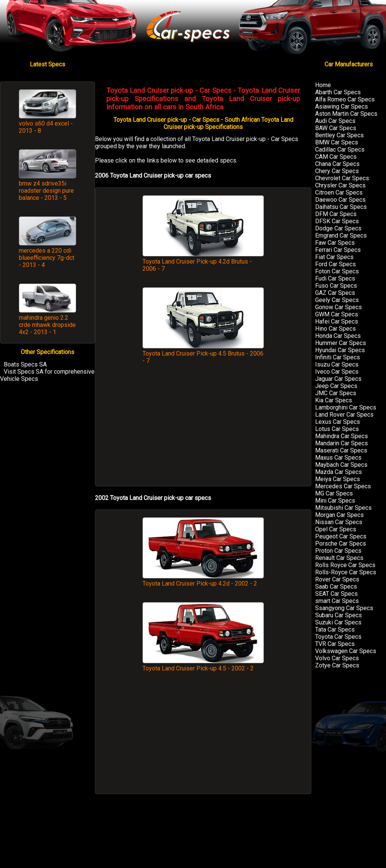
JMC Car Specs (336, 393)
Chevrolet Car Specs (342, 178)
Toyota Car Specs (338, 637)
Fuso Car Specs (336, 286)
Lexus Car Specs (338, 422)
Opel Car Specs (336, 529)
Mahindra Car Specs (342, 436)
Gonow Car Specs (339, 307)
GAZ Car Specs (335, 293)
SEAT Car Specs (336, 594)
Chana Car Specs (337, 164)
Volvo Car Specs (337, 658)
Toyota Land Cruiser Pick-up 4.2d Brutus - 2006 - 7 (203, 261)
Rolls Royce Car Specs (345, 565)
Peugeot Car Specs (341, 536)
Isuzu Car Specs (337, 364)
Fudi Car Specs (335, 278)
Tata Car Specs (335, 630)
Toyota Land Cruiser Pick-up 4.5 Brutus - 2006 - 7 (203, 353)
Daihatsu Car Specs (341, 207)
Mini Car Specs (335, 501)
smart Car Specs (337, 601)
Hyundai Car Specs (340, 350)
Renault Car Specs (339, 558)
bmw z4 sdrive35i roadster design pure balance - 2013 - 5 (46, 191)
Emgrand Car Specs (341, 235)
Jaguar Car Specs (338, 379)
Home (323, 85)
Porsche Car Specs (341, 544)
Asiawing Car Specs (342, 107)
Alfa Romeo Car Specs (345, 99)
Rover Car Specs (337, 579)
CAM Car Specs (336, 157)
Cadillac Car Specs (340, 150)
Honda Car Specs (338, 336)
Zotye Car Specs (337, 665)
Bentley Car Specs (339, 135)
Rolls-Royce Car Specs (346, 572)
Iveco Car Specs (337, 372)
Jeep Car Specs (336, 386)
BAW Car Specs (336, 128)
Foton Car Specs (337, 271)
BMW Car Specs (337, 142)
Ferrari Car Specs (338, 250)
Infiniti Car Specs (338, 357)
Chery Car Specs (337, 171)
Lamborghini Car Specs (346, 407)
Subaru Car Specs (339, 615)
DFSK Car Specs (337, 221)
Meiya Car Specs (338, 479)
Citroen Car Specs (339, 192)
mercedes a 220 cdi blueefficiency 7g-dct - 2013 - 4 (47, 258)
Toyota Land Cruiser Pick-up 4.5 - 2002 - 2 (203, 665)
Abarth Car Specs (338, 92)
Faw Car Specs (335, 243)
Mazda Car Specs (339, 472)
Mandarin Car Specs (342, 443)
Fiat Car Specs (334, 257)
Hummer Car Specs (341, 343)
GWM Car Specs (337, 314)
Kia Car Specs (334, 400)
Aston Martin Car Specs (346, 114)
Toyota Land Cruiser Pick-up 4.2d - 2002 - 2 (203, 580)
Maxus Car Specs (338, 458)
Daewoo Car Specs (340, 200)
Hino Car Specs (335, 329)
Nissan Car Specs (339, 522)
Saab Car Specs (336, 587)
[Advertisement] (203, 429)
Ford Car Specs (335, 264)
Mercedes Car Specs (343, 486)
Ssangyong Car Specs (344, 608)
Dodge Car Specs (338, 228)
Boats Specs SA (25, 364)
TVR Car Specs (335, 644)
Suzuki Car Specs (338, 622)
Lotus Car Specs (337, 429)
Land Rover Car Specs (344, 415)
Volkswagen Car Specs (346, 651)
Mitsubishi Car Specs (343, 508)
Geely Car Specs (337, 300)
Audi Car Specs (335, 121)
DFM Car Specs (336, 214)
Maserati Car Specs (341, 450)
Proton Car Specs (338, 551)
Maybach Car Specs (341, 465)
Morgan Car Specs (339, 515)
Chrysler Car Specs (340, 185)
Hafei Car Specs (337, 321)
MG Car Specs (334, 493)
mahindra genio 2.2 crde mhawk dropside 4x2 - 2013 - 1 (47, 325)
